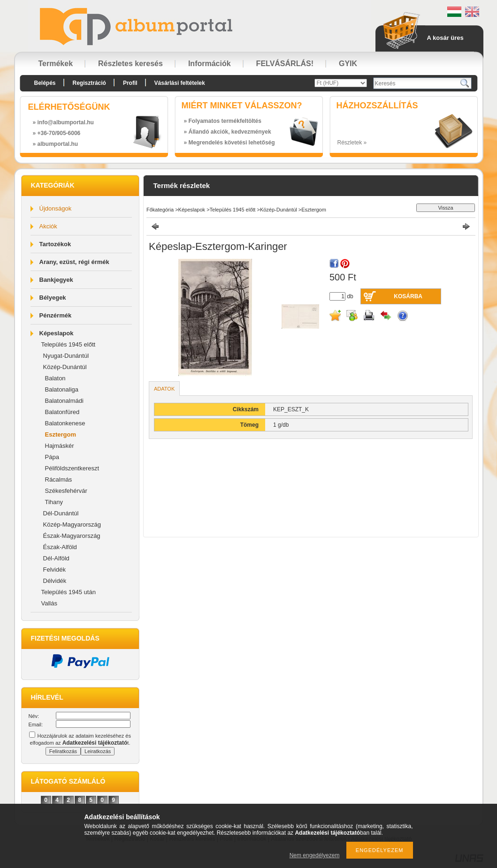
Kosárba (408, 296)
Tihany (54, 502)
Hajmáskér (60, 446)
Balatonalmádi (64, 401)
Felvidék (54, 570)
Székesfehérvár (66, 491)
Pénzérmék (56, 315)
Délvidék (55, 581)
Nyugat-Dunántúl (66, 356)
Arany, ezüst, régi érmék (74, 262)
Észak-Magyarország (72, 536)
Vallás (49, 603)
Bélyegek (53, 298)
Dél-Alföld (56, 558)
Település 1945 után (69, 592)
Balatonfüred (62, 412)
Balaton (55, 378)
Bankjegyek (56, 280)
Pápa (52, 457)
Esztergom (61, 434)
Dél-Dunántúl (61, 513)
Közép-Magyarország (72, 525)
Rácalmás (59, 479)
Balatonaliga (62, 389)
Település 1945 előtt (69, 344)
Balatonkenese (65, 423)
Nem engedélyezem (315, 855)
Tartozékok (55, 244)
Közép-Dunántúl (65, 367)
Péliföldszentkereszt (72, 468)
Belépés (45, 83)
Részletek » (352, 143)
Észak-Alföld (60, 547)
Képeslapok (57, 333)
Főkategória (160, 210)
